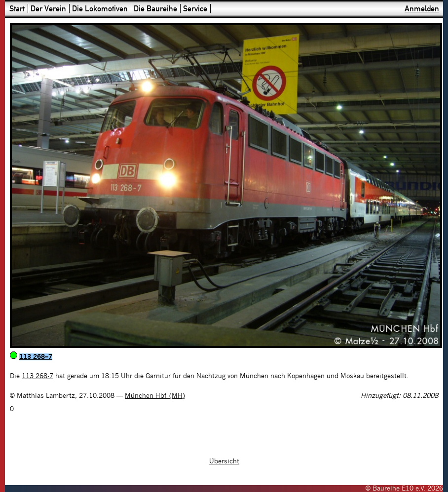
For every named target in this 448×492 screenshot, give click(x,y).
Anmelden (422, 9)
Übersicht (224, 461)
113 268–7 (36, 357)
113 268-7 (37, 376)
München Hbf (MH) (155, 396)
